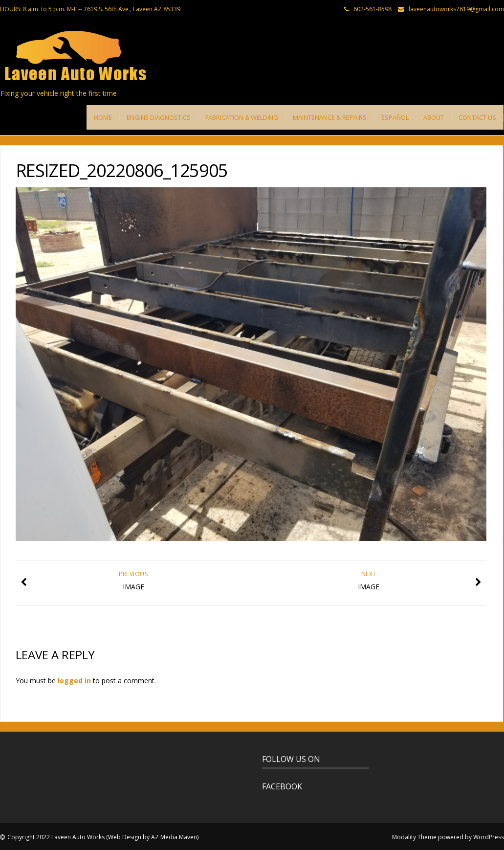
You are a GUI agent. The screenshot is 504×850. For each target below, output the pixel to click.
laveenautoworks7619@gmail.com (456, 9)
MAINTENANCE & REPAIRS (330, 117)
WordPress (489, 837)
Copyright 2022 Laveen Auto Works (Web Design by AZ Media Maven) (103, 837)
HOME (103, 117)
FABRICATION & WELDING (242, 117)
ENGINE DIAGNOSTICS (159, 117)
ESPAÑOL (395, 117)
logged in (74, 681)
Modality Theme (414, 837)
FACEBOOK (282, 786)
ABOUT (434, 117)
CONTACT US (477, 117)
